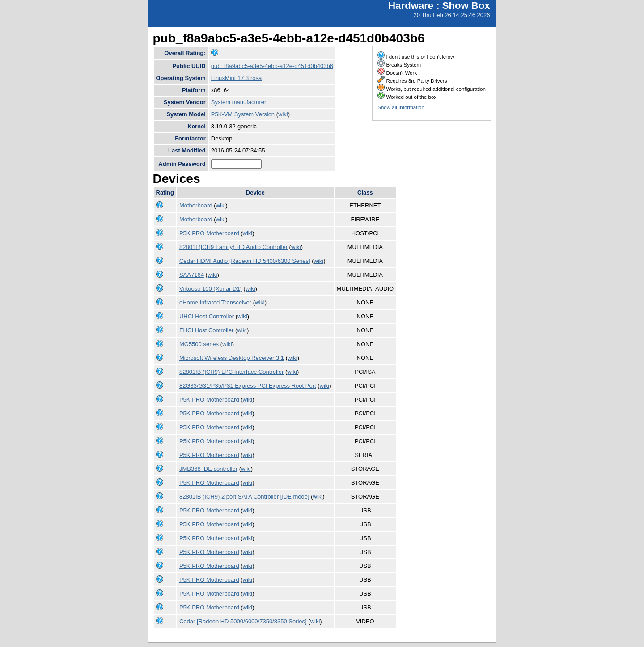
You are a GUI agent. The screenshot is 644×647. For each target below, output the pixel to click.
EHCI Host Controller (206, 330)
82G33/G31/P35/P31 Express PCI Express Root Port (248, 386)
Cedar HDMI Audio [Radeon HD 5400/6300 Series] (245, 261)
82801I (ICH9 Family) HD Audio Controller (233, 247)
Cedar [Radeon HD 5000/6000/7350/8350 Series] (243, 621)
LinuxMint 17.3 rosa (236, 78)
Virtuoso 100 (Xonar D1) (211, 289)
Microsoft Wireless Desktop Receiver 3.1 (232, 358)
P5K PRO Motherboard (209, 233)
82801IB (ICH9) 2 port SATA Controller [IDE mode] (244, 497)
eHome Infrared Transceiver (215, 302)
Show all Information (401, 107)
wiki (283, 114)
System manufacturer (239, 102)
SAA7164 (192, 275)
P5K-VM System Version (243, 114)
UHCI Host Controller (207, 316)
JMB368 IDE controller (208, 469)
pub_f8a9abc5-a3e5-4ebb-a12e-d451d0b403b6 (272, 66)
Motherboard (196, 205)
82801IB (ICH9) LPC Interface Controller (231, 372)
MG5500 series (199, 344)
